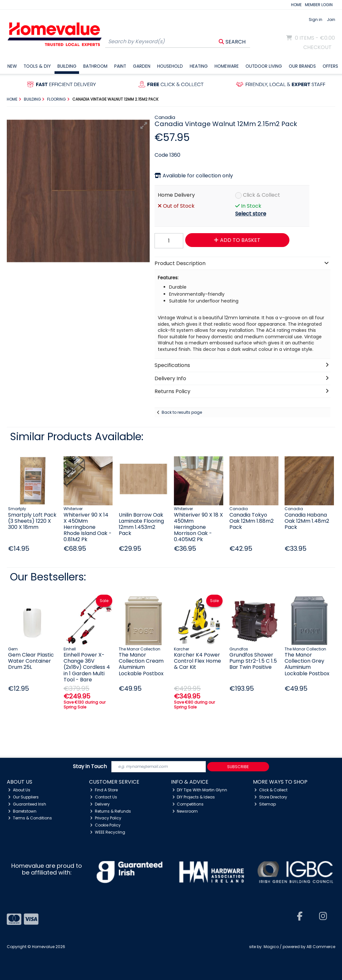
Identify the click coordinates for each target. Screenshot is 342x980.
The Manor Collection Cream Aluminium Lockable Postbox (141, 664)
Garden (142, 66)
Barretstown (22, 811)
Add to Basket (237, 240)
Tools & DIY (37, 66)
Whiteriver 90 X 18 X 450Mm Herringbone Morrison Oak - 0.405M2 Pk (198, 527)
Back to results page (182, 412)
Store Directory (271, 797)
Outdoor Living (264, 66)
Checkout (317, 47)
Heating (199, 66)
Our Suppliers (23, 797)
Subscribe (238, 767)
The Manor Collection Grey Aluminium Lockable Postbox (307, 664)
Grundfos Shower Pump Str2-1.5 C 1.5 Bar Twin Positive (253, 661)
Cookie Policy (105, 825)
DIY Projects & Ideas (194, 797)
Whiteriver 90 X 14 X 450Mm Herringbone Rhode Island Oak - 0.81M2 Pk (88, 527)
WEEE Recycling (108, 832)
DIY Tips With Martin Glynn (200, 790)
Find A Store (104, 790)
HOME (296, 5)
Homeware (227, 66)
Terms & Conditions (30, 818)
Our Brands (302, 66)
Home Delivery (176, 195)
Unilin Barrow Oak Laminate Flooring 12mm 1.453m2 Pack (141, 524)
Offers (330, 66)
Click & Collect (262, 195)
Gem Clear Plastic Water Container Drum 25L (31, 661)
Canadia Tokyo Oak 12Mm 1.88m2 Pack (251, 521)
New (12, 66)
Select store (251, 214)
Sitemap (265, 804)
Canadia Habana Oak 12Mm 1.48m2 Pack (307, 521)
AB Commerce (321, 947)
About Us (19, 790)
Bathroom (95, 66)
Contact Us (104, 797)
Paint (120, 66)
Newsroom (185, 811)
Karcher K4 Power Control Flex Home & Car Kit (197, 661)
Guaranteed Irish (27, 804)
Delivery (100, 804)
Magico (271, 947)
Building (67, 66)
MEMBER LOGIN (319, 5)
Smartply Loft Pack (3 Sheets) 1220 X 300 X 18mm (32, 521)
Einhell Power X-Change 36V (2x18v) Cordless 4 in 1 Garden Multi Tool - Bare (87, 667)
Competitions (188, 804)
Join (331, 20)
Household (170, 66)
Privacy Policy (106, 818)
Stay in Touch (90, 767)
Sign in (316, 20)
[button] (144, 125)
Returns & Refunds (111, 811)
